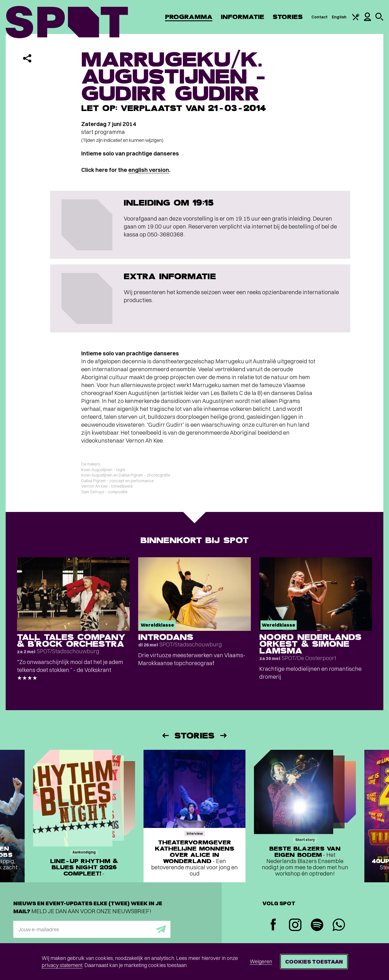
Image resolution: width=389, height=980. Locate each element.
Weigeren (261, 961)
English (339, 17)
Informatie (242, 17)
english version (149, 170)
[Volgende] (224, 735)
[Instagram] (295, 925)
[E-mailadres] (92, 929)
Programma (189, 17)
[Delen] (27, 58)
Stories (288, 17)
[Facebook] (273, 925)
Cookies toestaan (314, 961)
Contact (320, 17)
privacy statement (62, 965)
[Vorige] (165, 735)
